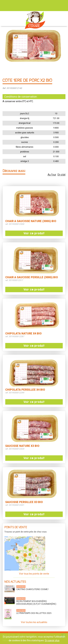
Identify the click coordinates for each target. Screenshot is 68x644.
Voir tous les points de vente (34, 574)
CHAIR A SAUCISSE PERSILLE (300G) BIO (32, 277)
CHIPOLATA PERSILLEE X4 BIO (25, 390)
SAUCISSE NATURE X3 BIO (22, 446)
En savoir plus (52, 640)
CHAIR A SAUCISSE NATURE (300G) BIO (31, 221)
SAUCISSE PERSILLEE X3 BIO (24, 502)
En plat (61, 175)
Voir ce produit (34, 233)
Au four (52, 175)
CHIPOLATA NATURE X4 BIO (23, 334)
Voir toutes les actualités (34, 622)
